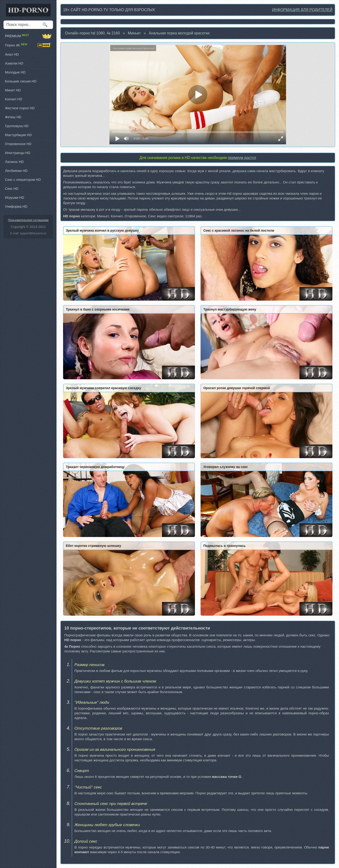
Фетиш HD (13, 117)
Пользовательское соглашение (28, 220)
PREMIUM (28, 36)
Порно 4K (28, 45)
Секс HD (12, 189)
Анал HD (12, 54)
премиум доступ (242, 158)
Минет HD (13, 90)
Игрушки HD (14, 198)
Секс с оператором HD (23, 180)
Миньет (134, 33)
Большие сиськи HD (21, 81)
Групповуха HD (17, 126)
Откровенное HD (18, 144)
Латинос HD (14, 162)
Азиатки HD (14, 63)
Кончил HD (14, 99)
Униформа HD (16, 206)
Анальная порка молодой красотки (179, 33)
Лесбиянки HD (16, 171)
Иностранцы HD (18, 153)
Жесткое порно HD (20, 108)
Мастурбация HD (18, 135)
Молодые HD (15, 72)
